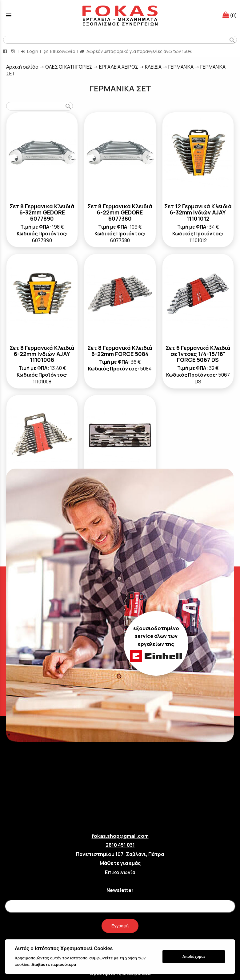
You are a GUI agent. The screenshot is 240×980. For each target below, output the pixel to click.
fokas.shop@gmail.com (120, 836)
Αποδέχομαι (194, 956)
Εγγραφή (120, 926)
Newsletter (120, 890)
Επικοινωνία (120, 872)
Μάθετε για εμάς (120, 863)
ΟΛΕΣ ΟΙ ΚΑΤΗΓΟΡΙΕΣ (69, 67)
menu (9, 15)
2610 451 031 (120, 845)
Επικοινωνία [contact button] (60, 51)
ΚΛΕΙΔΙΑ (153, 67)
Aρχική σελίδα (22, 67)
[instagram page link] (13, 51)
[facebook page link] (6, 51)
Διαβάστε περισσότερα (54, 964)
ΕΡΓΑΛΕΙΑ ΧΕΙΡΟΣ (119, 67)
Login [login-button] (30, 51)
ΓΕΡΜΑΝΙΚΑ (181, 67)
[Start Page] (120, 15)
